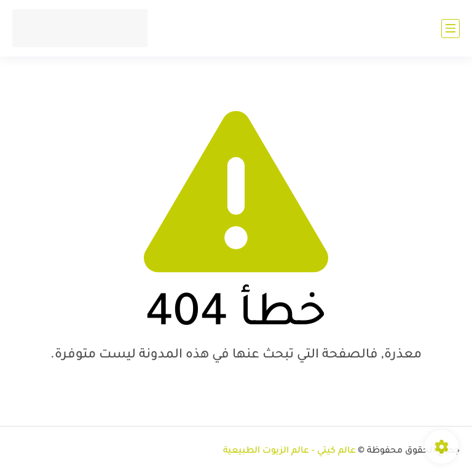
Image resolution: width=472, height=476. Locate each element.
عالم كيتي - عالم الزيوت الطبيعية (289, 451)
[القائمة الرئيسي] (450, 29)
